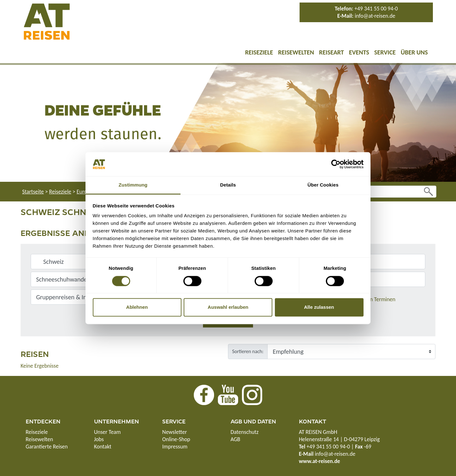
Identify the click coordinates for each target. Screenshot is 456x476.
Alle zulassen (319, 307)
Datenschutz (244, 432)
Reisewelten (296, 52)
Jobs (99, 439)
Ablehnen (137, 307)
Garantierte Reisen (47, 447)
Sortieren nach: (248, 351)
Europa (85, 192)
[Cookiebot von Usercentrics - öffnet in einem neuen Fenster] (336, 164)
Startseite (33, 192)
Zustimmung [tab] (133, 185)
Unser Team (108, 432)
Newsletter (174, 432)
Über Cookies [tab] (323, 185)
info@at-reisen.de (375, 16)
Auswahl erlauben (228, 307)
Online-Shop (176, 439)
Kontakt (103, 447)
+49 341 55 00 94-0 (376, 9)
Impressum (175, 447)
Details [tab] (228, 185)
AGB (235, 439)
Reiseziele (259, 52)
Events (359, 52)
